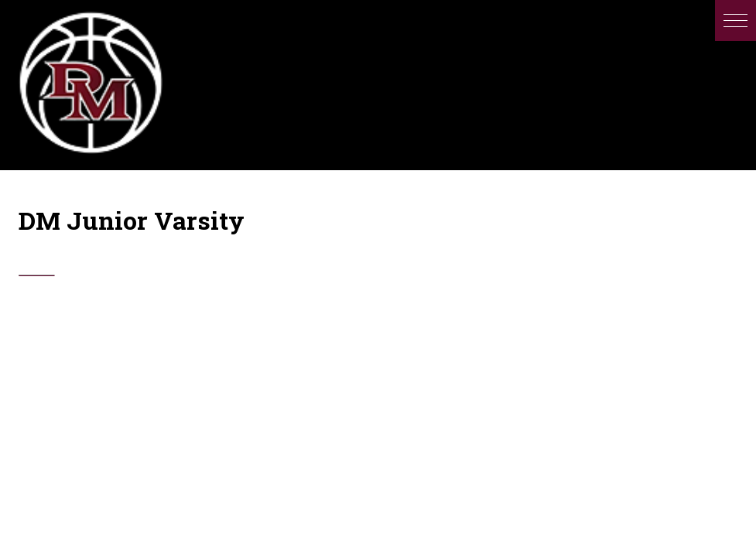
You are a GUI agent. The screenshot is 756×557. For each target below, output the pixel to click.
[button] (735, 21)
